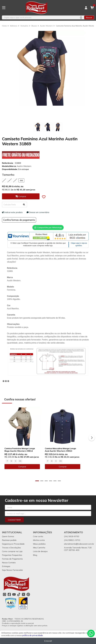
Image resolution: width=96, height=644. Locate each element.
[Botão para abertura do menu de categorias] (4, 8)
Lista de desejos (40, 554)
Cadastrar (14, 523)
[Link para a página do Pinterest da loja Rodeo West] (28, 598)
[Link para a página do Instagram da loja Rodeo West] (4, 598)
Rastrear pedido (9, 543)
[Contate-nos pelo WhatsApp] (91, 633)
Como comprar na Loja (12, 554)
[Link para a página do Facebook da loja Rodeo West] (9, 598)
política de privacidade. (33, 635)
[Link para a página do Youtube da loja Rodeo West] (14, 598)
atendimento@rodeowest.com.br (79, 547)
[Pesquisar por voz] (81, 17)
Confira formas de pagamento (19, 220)
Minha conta (39, 543)
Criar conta (38, 539)
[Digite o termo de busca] (40, 17)
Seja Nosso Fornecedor (12, 573)
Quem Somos (8, 539)
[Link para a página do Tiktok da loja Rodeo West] (19, 598)
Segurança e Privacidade (13, 547)
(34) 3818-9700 (72, 539)
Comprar (25, 472)
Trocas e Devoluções (11, 551)
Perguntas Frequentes (12, 558)
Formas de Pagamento (12, 562)
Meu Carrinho (39, 551)
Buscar (89, 17)
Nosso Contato (9, 566)
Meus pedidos (39, 547)
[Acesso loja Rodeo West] (86, 8)
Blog (35, 558)
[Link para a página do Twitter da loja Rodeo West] (23, 598)
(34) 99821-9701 (72, 543)
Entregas (6, 569)
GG (21, 180)
